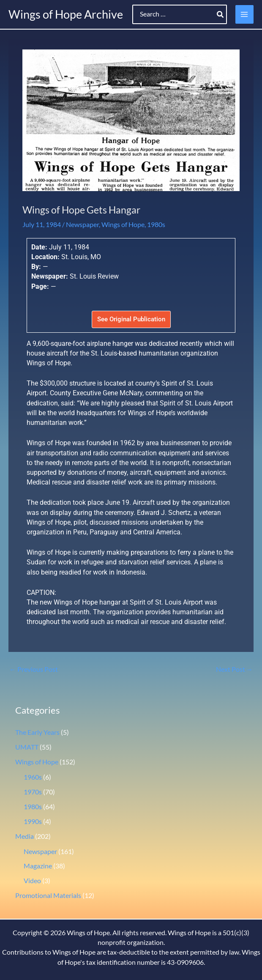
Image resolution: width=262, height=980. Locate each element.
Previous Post (34, 669)
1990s (33, 821)
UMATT (27, 747)
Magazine (38, 866)
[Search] (221, 14)
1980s (156, 224)
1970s (33, 792)
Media (25, 836)
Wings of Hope (123, 224)
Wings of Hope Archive (66, 14)
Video (32, 881)
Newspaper (82, 224)
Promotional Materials (48, 895)
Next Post (235, 669)
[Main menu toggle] (244, 14)
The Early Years (37, 732)
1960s (33, 777)
